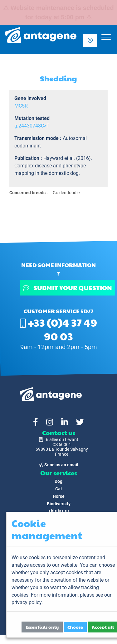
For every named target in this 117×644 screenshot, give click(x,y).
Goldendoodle (66, 193)
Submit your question (67, 288)
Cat (59, 489)
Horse (59, 496)
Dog (58, 481)
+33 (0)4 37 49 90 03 (58, 329)
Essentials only (42, 627)
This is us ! (58, 511)
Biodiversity (59, 504)
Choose (75, 627)
